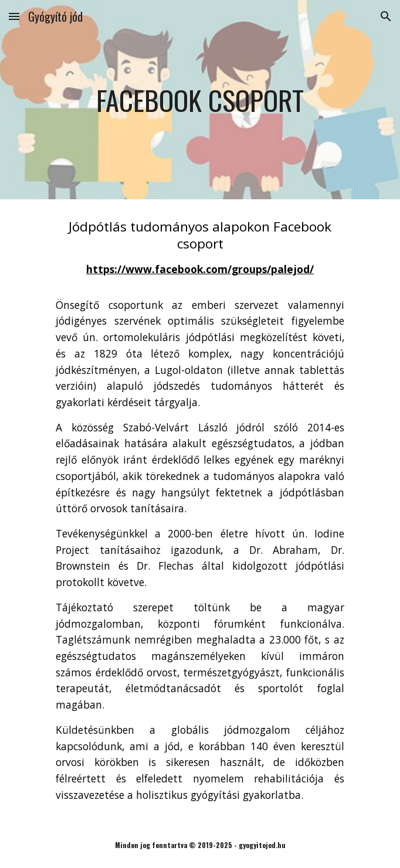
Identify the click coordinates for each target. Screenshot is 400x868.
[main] (200, 99)
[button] (14, 16)
